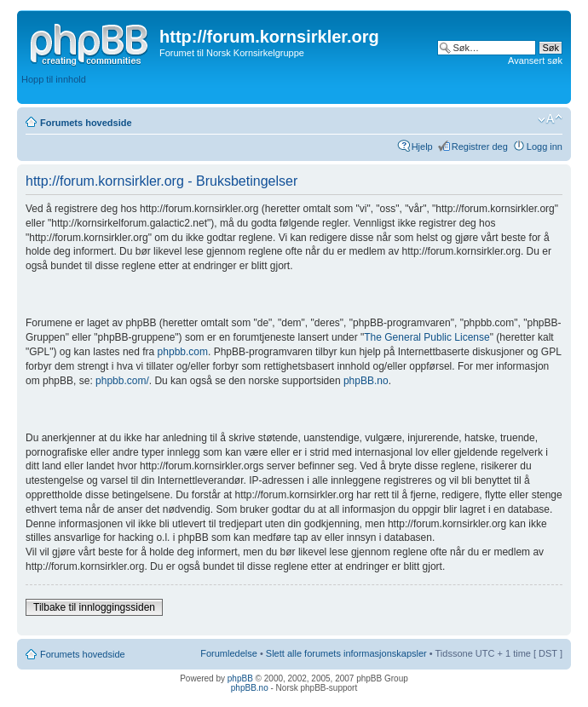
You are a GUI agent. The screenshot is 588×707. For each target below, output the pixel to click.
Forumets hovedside (86, 123)
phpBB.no (366, 381)
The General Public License (427, 337)
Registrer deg (480, 147)
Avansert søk (535, 60)
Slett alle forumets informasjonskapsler (346, 653)
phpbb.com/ (122, 381)
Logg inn (545, 147)
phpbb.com (183, 352)
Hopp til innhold (54, 79)
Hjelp (422, 147)
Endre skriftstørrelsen (550, 119)
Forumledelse (229, 653)
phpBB (240, 678)
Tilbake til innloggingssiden (94, 607)
